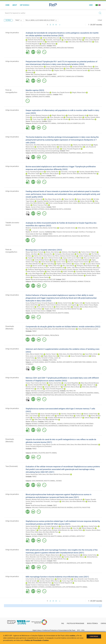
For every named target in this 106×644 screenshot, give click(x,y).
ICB (67, 391)
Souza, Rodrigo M (31, 303)
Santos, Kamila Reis (53, 172)
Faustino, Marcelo (73, 270)
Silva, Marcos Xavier (93, 581)
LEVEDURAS (67, 209)
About (15, 5)
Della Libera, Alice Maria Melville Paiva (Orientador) (60, 329)
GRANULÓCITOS (43, 426)
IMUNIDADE (40, 481)
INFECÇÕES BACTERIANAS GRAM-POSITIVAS (40, 395)
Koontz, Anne (68, 203)
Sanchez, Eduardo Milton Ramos (83, 67)
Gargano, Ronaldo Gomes (67, 228)
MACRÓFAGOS (53, 426)
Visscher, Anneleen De (92, 303)
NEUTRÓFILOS (85, 236)
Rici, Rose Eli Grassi (83, 254)
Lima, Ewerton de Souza (42, 68)
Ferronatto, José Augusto (54, 40)
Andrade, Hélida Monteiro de (57, 418)
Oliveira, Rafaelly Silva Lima (51, 38)
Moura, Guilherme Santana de (54, 499)
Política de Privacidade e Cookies (37, 640)
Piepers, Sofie (78, 303)
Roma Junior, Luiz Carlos (33, 356)
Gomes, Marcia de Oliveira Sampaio (73, 275)
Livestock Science (36, 360)
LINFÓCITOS (83, 393)
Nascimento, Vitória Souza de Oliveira (55, 270)
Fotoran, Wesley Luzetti (47, 416)
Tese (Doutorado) (12, 466)
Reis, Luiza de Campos (57, 385)
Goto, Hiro (40, 389)
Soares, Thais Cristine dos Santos (36, 383)
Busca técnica (92, 623)
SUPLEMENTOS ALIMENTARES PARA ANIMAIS (77, 362)
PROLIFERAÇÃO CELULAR (83, 395)
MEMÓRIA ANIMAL (93, 393)
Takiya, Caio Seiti (69, 199)
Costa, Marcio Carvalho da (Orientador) (54, 445)
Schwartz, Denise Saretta (41, 277)
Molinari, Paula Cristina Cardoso (50, 305)
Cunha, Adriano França (86, 305)
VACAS (47, 178)
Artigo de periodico (12, 33)
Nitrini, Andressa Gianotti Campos (66, 256)
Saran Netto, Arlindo (91, 354)
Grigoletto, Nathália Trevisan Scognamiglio (50, 201)
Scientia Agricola (36, 121)
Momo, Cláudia (96, 271)
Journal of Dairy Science (38, 176)
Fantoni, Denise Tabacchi (89, 252)
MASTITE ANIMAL (37, 48)
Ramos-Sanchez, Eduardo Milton (71, 526)
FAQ (63, 623)
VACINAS (60, 424)
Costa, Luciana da (37, 559)
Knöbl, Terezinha (68, 271)
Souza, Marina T (40, 555)
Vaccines (34, 534)
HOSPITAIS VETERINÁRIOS (52, 282)
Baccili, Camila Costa (39, 266)
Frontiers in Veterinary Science (40, 585)
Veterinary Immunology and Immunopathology (45, 151)
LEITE (83, 123)
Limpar (100, 20)
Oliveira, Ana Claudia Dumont (61, 92)
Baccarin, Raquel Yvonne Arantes (78, 262)
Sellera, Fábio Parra (54, 266)
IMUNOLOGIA (49, 393)
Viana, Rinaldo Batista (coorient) (88, 329)
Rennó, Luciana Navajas (56, 203)
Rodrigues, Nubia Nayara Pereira (87, 266)
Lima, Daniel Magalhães (40, 117)
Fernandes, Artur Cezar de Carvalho (77, 70)
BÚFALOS (35, 335)
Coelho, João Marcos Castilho (76, 268)
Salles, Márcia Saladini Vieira (34, 354)
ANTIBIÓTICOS (81, 424)
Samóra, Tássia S (51, 354)
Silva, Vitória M (30, 555)
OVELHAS (35, 508)
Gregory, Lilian (79, 264)
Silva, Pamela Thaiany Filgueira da (72, 38)
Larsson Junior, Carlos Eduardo (77, 273)
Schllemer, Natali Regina (35, 270)
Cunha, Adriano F (31, 530)
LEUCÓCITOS (77, 508)
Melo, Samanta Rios (46, 254)
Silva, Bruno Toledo (34, 174)
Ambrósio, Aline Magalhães (70, 252)
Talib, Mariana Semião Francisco (89, 270)
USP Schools (25, 5)
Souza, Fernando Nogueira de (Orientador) (39, 446)
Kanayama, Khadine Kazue (38, 275)
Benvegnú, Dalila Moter (93, 38)
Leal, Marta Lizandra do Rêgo (73, 40)
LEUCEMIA (48, 587)
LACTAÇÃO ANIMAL (38, 362)
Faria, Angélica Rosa (39, 418)
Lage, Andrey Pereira (76, 530)
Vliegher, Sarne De (60, 70)
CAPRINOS (35, 97)
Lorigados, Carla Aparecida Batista (78, 260)
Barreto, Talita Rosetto (54, 275)
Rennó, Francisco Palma (40, 205)
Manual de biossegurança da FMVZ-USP (43, 279)
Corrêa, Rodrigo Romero (42, 260)
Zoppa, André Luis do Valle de (72, 258)
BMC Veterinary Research (39, 74)
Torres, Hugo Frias (38, 119)
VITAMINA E (29, 364)
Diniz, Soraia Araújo (80, 581)
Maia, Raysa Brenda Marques (35, 329)
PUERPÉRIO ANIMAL (75, 153)
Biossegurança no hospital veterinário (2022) (44, 250)
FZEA (55, 360)
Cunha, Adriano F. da (89, 385)
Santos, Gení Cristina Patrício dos (44, 256)
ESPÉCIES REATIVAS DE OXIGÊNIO (62, 508)
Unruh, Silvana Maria (47, 262)
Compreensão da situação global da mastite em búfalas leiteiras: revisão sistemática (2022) (63, 327)
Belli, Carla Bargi (49, 264)
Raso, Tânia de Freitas (54, 271)
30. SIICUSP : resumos (38, 232)
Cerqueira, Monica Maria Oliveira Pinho (85, 307)
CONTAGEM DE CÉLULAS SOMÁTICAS (69, 123)
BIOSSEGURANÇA (37, 282)
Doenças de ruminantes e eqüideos (42, 95)
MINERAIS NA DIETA (56, 209)
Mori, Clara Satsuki (68, 266)
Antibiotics (34, 422)
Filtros (8, 20)
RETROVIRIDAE (63, 153)
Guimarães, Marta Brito (83, 271)
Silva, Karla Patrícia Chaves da (56, 42)
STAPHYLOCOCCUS (56, 178)
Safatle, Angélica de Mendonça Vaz (90, 256)
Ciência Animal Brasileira (38, 46)
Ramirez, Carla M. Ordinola (34, 387)
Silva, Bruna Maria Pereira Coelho (56, 273)
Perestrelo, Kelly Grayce (93, 268)
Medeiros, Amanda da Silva (34, 228)
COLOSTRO (42, 453)
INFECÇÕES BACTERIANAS (65, 48)
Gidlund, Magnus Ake (73, 385)
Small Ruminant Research (39, 505)
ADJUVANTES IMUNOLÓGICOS (49, 236)
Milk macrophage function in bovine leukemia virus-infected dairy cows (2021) (57, 577)
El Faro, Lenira (64, 356)
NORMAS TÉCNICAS (84, 282)
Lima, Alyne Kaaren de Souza (35, 268)
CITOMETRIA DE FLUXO (82, 178)
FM (74, 391)
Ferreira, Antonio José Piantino (35, 271)
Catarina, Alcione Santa (33, 38)
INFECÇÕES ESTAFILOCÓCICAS (64, 395)
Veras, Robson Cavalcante (74, 68)
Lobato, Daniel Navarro (80, 203)
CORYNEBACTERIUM (51, 563)
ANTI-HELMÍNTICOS (65, 236)
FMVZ (54, 46)
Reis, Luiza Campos (32, 416)
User (91, 5)
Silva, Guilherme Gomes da (34, 199)
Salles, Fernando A (43, 358)
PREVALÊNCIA (55, 335)
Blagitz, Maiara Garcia (49, 44)
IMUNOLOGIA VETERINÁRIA (75, 76)
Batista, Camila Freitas (71, 201)
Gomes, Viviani (61, 262)
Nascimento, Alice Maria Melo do (36, 145)
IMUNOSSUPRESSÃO (51, 153)
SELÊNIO (59, 362)
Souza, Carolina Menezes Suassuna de (58, 67)
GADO (34, 481)
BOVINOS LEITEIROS (50, 48)
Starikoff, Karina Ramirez (36, 40)
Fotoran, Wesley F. (46, 528)
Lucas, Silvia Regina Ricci (36, 273)
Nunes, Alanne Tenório (84, 199)
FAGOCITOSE (76, 236)
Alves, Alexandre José (57, 117)
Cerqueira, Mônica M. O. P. (53, 387)
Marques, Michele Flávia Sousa (35, 499)
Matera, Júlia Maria (32, 254)
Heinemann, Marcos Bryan (91, 68)
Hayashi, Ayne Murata (35, 258)
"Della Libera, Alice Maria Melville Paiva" (41, 20)
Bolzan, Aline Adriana (53, 252)
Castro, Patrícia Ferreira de (52, 258)
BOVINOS (35, 453)
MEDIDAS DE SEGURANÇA (69, 282)
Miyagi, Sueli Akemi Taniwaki (34, 252)
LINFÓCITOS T (61, 76)
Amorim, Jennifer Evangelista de (54, 268)
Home (7, 5)
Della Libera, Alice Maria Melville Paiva (80, 42)
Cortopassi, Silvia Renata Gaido (65, 254)
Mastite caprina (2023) (35, 90)
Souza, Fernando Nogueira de (77, 115)
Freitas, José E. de (55, 358)
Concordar (94, 636)
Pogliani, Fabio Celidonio (64, 264)
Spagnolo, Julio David (59, 260)
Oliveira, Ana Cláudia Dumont (35, 67)
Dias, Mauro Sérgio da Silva (53, 199)
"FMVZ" (19, 20)
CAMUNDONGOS (63, 426)
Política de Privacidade (76, 623)
